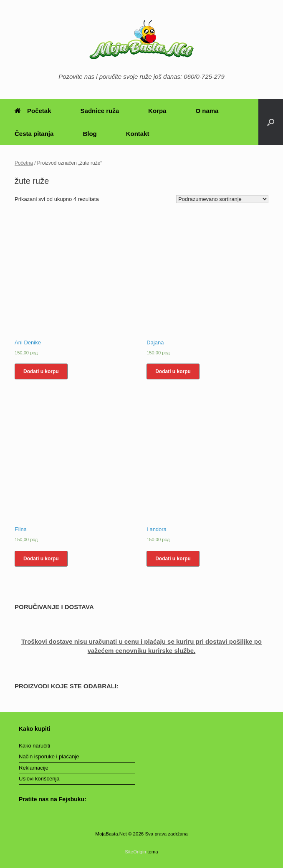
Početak (33, 111)
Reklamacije (34, 768)
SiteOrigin (135, 852)
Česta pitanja (34, 134)
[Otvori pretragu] (271, 122)
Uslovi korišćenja (39, 779)
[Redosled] (222, 199)
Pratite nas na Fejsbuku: (53, 799)
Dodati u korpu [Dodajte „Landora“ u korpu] (173, 559)
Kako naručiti (34, 746)
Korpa (157, 111)
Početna (24, 163)
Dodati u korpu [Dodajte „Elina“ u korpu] (41, 559)
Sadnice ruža (100, 111)
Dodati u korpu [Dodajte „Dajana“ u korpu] (173, 371)
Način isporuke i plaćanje (49, 756)
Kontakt (138, 134)
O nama (207, 111)
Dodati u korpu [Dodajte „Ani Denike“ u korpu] (41, 371)
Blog (90, 134)
